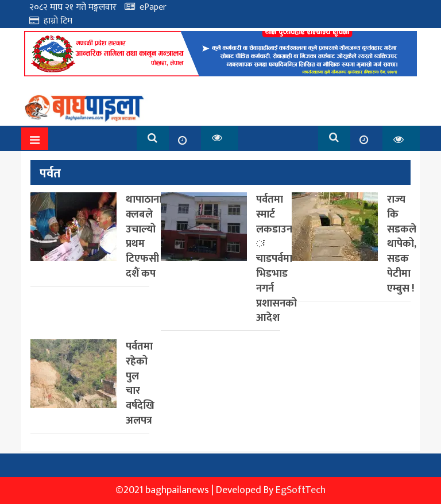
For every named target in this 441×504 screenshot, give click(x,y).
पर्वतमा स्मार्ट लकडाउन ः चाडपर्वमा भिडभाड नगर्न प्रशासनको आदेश (276, 259)
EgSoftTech (301, 490)
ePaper (153, 7)
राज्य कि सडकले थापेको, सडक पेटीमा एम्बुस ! (402, 244)
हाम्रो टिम (58, 21)
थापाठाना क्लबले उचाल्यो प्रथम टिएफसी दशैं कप (144, 237)
